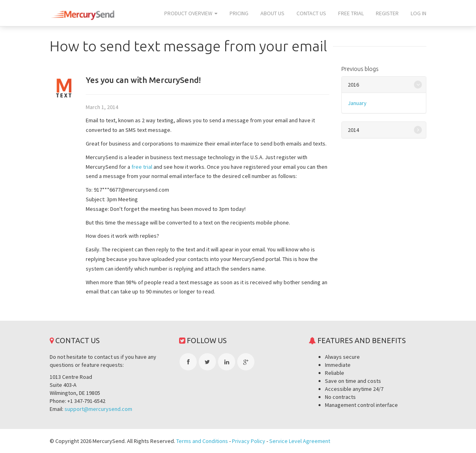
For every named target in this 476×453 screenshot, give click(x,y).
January (357, 103)
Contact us (311, 13)
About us (272, 13)
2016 (353, 85)
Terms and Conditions (202, 441)
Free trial (351, 13)
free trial (142, 167)
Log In (419, 13)
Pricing (239, 13)
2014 (353, 130)
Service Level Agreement (300, 441)
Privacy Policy (249, 441)
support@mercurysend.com (98, 409)
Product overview (191, 13)
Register (387, 13)
